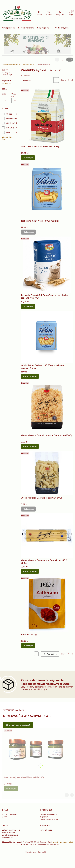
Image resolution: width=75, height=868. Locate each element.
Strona (63, 80)
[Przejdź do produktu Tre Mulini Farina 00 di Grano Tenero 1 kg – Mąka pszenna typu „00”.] (47, 265)
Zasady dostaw (8, 832)
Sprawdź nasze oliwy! (18, 725)
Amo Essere (11, 119)
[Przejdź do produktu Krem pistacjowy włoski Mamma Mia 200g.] (35, 751)
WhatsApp (7, 837)
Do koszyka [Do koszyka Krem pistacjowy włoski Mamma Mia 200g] (11, 788)
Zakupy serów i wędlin (11, 830)
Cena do (14, 95)
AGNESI (9, 114)
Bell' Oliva (10, 128)
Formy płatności (46, 830)
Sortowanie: (26, 75)
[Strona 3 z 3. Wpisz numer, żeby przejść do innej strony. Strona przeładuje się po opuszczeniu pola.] (68, 80)
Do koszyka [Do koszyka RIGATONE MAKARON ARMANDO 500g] (28, 158)
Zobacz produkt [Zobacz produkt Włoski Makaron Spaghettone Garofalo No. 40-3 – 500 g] (30, 571)
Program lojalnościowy (49, 819)
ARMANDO (11, 123)
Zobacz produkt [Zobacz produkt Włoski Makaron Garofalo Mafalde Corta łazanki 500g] (30, 446)
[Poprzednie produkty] (50, 654)
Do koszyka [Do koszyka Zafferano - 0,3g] (28, 646)
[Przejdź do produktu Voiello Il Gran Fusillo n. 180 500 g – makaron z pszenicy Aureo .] (47, 337)
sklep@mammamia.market (63, 842)
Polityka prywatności (48, 814)
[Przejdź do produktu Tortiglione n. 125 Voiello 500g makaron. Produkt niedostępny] (47, 190)
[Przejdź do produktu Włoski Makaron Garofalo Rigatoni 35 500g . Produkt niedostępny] (47, 473)
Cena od (4, 95)
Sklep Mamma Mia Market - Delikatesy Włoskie (19, 65)
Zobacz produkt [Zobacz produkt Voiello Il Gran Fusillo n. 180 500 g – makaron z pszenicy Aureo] (30, 376)
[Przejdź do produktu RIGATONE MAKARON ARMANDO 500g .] (47, 116)
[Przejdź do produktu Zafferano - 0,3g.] (47, 604)
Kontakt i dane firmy (10, 814)
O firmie (5, 817)
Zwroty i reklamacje (10, 835)
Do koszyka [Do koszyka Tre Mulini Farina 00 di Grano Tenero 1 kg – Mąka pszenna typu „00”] (28, 306)
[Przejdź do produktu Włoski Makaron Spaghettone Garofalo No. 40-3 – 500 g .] (47, 536)
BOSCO (9, 132)
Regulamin (44, 817)
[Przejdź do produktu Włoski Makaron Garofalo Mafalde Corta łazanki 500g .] (47, 407)
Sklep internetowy (35, 852)
